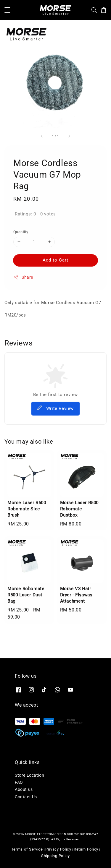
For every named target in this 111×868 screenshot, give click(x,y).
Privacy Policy (58, 849)
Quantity (21, 232)
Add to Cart (55, 260)
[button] (7, 10)
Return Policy (86, 849)
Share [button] (23, 277)
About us (24, 789)
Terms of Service (27, 849)
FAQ (19, 782)
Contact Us (26, 797)
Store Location (29, 775)
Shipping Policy (55, 856)
